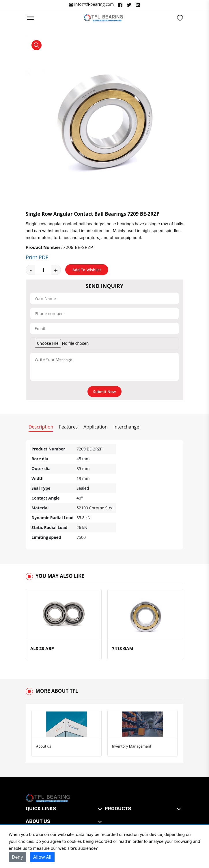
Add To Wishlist (87, 270)
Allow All (42, 857)
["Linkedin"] (138, 5)
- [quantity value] (31, 270)
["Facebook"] (120, 5)
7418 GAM (123, 648)
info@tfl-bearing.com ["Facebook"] (92, 4)
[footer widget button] (64, 809)
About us (44, 746)
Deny (17, 857)
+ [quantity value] (56, 270)
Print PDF (37, 257)
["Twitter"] (129, 5)
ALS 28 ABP (42, 648)
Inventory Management (132, 746)
